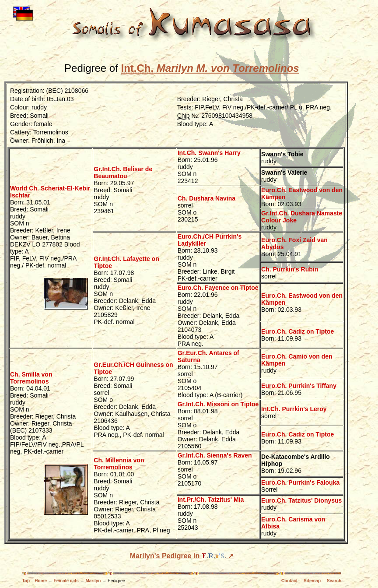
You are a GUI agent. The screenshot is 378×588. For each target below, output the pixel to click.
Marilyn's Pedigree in (178, 556)
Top (26, 581)
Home (41, 581)
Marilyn (93, 581)
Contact (289, 581)
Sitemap (312, 581)
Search (334, 581)
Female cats (66, 581)
